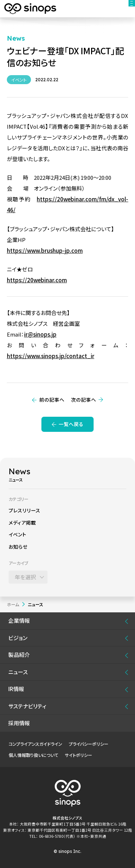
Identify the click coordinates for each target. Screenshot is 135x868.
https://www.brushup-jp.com (45, 250)
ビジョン (18, 638)
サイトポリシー (78, 755)
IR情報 (16, 689)
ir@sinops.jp (40, 334)
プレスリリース (24, 510)
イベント (17, 534)
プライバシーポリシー (89, 744)
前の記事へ (52, 399)
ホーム (13, 604)
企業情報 (19, 620)
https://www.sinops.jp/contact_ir (51, 356)
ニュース (18, 672)
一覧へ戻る (71, 424)
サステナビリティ (27, 706)
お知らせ (18, 547)
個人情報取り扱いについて (33, 755)
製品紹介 (19, 655)
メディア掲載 (22, 522)
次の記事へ (84, 399)
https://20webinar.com (37, 280)
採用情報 (19, 723)
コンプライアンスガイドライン (35, 744)
